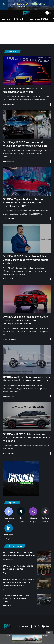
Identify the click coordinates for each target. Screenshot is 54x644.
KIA (4, 590)
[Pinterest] (43, 627)
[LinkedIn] (9, 533)
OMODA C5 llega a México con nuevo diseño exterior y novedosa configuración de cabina (25, 321)
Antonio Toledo (10, 219)
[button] (5, 13)
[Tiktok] (45, 516)
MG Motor (7, 606)
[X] (21, 516)
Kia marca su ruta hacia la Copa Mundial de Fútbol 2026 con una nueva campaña (19, 583)
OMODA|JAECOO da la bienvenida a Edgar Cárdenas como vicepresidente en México (26, 260)
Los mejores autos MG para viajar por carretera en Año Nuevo (16, 599)
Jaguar (6, 573)
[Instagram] (33, 516)
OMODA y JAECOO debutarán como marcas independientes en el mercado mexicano (26, 438)
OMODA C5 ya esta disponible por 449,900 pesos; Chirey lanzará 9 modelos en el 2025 (23, 203)
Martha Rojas (8, 105)
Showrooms (8, 560)
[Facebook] (9, 516)
